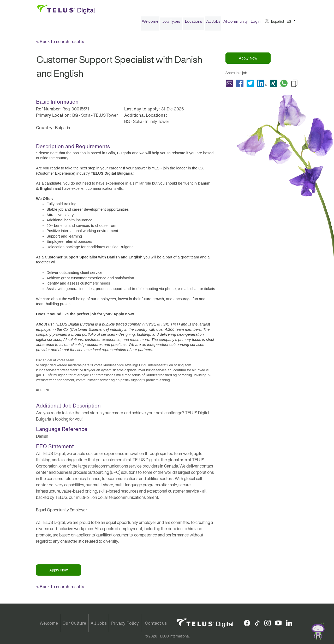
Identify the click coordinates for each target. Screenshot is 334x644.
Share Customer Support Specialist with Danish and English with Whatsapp (284, 85)
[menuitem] (150, 23)
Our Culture (74, 623)
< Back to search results (60, 43)
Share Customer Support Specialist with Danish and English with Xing (273, 85)
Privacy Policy (125, 623)
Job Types (171, 23)
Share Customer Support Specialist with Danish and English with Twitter (250, 85)
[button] (280, 23)
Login (256, 23)
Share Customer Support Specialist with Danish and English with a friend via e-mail (229, 85)
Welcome (150, 23)
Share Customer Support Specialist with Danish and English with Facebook (240, 85)
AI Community (235, 23)
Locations (193, 23)
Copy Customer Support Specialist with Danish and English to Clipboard (294, 85)
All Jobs (213, 23)
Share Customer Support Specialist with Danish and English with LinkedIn (262, 85)
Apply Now (248, 60)
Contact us (156, 623)
